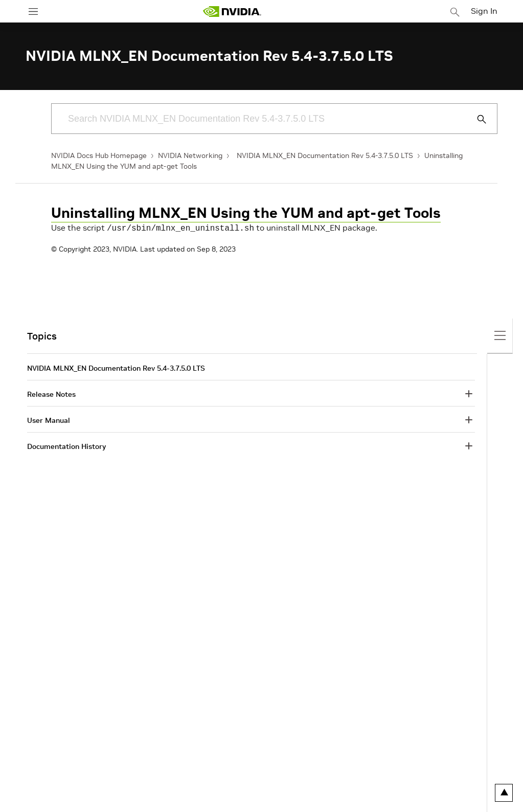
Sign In (484, 11)
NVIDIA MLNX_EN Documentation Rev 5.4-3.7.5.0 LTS (325, 155)
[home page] (232, 12)
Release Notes (51, 393)
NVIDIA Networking (190, 155)
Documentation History (66, 445)
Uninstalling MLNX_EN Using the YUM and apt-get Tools (246, 213)
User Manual (49, 419)
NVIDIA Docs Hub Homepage (99, 155)
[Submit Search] (476, 119)
